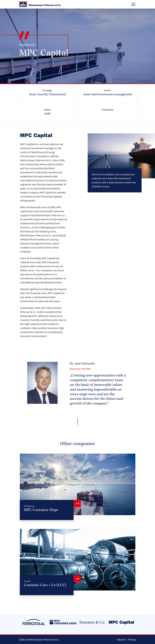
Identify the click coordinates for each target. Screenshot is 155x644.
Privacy (132, 639)
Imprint (121, 639)
